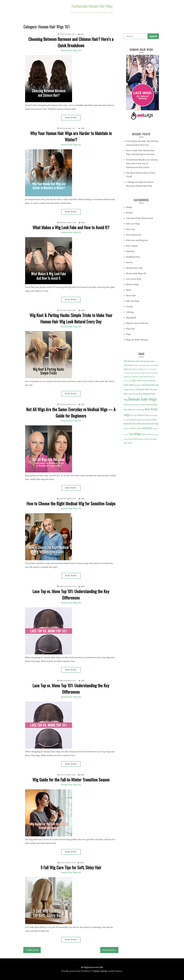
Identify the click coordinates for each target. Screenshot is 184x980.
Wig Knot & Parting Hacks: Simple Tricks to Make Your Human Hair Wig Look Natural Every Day (71, 318)
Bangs (129, 207)
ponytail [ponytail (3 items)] (126, 420)
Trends (129, 307)
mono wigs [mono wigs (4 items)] (153, 415)
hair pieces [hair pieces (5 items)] (138, 385)
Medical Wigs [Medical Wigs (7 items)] (143, 415)
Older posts (33, 950)
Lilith (81, 34)
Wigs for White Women (137, 340)
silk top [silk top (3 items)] (126, 429)
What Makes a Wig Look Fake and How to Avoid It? (71, 227)
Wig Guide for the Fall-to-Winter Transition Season (71, 780)
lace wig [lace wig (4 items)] (133, 415)
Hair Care (131, 229)
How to (129, 262)
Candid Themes (115, 971)
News (129, 290)
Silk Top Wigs (133, 301)
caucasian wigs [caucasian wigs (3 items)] (152, 369)
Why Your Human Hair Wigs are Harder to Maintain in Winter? (71, 136)
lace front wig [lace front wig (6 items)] (138, 410)
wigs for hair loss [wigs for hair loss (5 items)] (148, 434)
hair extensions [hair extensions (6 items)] (149, 381)
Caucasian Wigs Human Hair (140, 218)
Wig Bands (131, 318)
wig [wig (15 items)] (131, 434)
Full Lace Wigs (133, 224)
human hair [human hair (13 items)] (143, 389)
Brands (129, 213)
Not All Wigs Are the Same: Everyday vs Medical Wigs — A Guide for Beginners (71, 412)
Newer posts (108, 950)
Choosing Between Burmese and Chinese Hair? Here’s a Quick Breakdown (71, 42)
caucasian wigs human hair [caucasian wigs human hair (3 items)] (132, 373)
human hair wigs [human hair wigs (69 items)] (142, 399)
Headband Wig (133, 257)
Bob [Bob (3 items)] (145, 369)
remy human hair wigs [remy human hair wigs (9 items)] (148, 424)
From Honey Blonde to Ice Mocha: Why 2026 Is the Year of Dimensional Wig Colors (142, 164)
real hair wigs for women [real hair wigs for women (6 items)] (140, 420)
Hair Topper (132, 246)
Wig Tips (130, 329)
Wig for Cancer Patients (137, 323)
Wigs (128, 334)
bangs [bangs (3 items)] (152, 366)
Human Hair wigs (134, 268)
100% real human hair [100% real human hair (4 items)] (142, 365)
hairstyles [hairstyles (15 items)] (149, 385)
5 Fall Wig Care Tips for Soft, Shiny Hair (71, 867)
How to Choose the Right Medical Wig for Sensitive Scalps (71, 503)
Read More (71, 118)
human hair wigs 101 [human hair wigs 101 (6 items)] (132, 405)
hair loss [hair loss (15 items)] (129, 385)
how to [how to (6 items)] (133, 390)
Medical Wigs (132, 284)
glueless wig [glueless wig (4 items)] (147, 377)
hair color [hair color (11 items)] (137, 380)
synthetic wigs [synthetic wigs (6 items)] (135, 428)
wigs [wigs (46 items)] (137, 434)
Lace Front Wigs (134, 279)
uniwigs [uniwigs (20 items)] (147, 428)
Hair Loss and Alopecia (137, 240)
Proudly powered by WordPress (76, 971)
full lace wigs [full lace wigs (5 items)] (137, 377)
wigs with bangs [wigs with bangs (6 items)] (135, 439)
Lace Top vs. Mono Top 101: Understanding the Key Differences (71, 594)
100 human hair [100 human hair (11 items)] (132, 361)
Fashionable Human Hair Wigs (92, 6)
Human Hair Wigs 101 (71, 50)
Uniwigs (130, 312)
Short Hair (131, 296)
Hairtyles (130, 251)
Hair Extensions (134, 235)
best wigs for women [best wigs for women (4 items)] (136, 369)
